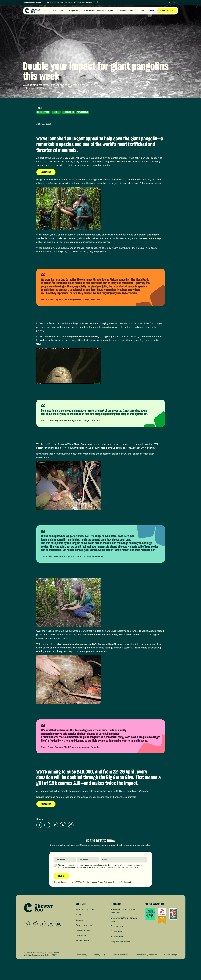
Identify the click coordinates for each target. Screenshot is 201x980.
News (142, 11)
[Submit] (177, 2)
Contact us (81, 935)
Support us (74, 11)
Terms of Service (120, 882)
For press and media (120, 942)
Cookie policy (81, 955)
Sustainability (82, 941)
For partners (117, 931)
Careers (80, 920)
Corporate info (83, 930)
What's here (58, 11)
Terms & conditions (120, 955)
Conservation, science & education (99, 11)
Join (152, 11)
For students (117, 926)
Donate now (46, 172)
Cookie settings (171, 955)
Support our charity (85, 925)
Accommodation (127, 11)
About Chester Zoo (85, 910)
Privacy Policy (103, 882)
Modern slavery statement (146, 955)
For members (117, 936)
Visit (45, 11)
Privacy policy (100, 955)
